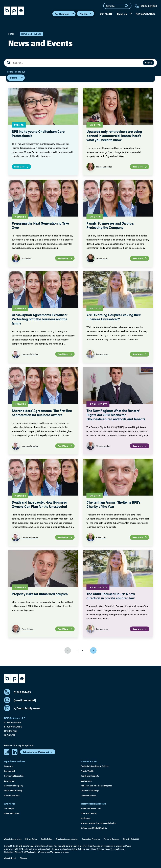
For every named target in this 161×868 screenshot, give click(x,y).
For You (86, 14)
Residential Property (90, 776)
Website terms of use (13, 839)
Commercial (9, 771)
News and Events (145, 14)
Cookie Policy (47, 839)
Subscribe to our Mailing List (38, 752)
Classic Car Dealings (90, 791)
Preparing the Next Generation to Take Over (40, 225)
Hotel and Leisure (89, 813)
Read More (22, 167)
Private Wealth (87, 771)
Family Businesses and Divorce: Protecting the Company (110, 225)
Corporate (9, 766)
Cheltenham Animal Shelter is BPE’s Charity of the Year (113, 504)
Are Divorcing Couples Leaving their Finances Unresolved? (114, 317)
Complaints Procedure (91, 839)
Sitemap (23, 858)
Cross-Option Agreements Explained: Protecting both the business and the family (40, 319)
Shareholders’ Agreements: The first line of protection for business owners (42, 412)
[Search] (128, 6)
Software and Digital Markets (94, 828)
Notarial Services (12, 796)
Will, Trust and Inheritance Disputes (96, 786)
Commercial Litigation (14, 776)
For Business (65, 14)
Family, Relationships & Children (95, 766)
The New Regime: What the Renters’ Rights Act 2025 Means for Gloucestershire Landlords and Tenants (116, 414)
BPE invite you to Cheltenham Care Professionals (38, 133)
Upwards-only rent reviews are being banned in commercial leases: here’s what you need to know (114, 135)
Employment (10, 781)
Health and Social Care (91, 808)
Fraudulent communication (67, 839)
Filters (17, 78)
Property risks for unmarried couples (40, 594)
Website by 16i (10, 858)
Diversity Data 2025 (131, 839)
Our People (106, 14)
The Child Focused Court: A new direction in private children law (111, 596)
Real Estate (86, 818)
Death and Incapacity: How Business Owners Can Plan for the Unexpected (39, 504)
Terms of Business (112, 839)
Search (148, 63)
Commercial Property (14, 786)
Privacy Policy (31, 839)
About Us (125, 14)
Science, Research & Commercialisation (98, 823)
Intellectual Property (13, 791)
